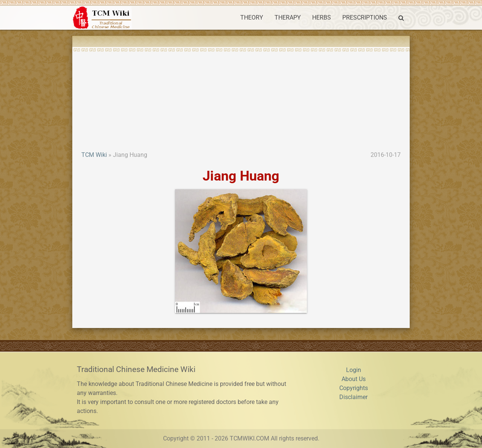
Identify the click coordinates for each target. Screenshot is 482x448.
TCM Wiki (94, 155)
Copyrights (354, 388)
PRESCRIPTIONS (365, 17)
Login (354, 370)
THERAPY (288, 17)
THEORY (252, 17)
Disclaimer (353, 397)
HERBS (322, 17)
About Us (354, 379)
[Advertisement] (241, 94)
